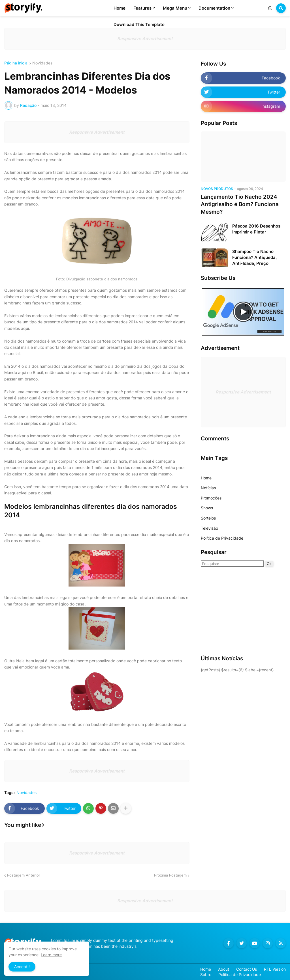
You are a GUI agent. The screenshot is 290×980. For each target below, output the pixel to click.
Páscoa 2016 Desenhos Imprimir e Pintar (256, 229)
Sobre (206, 974)
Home (206, 478)
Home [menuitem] (120, 8)
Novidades (42, 63)
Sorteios (208, 518)
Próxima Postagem (170, 875)
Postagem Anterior (24, 875)
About (224, 969)
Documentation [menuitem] (214, 8)
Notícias (208, 488)
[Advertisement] (236, 611)
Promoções (211, 498)
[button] (270, 8)
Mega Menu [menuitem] (175, 8)
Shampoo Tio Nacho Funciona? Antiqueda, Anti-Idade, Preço (254, 257)
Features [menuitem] (142, 8)
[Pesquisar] (232, 564)
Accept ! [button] (22, 967)
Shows (207, 508)
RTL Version (275, 969)
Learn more (51, 955)
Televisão (209, 528)
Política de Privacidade (222, 538)
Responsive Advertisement (145, 39)
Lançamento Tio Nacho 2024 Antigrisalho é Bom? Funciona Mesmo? (240, 204)
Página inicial (16, 63)
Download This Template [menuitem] (139, 24)
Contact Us (247, 969)
